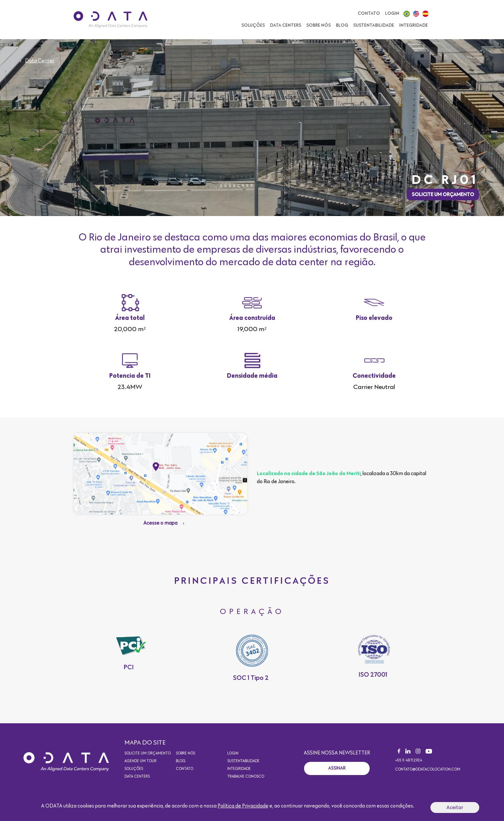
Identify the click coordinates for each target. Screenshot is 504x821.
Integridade (414, 25)
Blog (342, 25)
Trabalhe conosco (246, 777)
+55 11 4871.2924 (409, 761)
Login (392, 14)
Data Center (40, 61)
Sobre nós (319, 25)
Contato (369, 14)
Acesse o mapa (160, 523)
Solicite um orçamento (443, 194)
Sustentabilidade (374, 25)
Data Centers (286, 25)
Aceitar (455, 807)
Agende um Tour (140, 761)
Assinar (337, 768)
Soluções (253, 25)
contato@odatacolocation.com (428, 770)
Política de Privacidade (243, 806)
